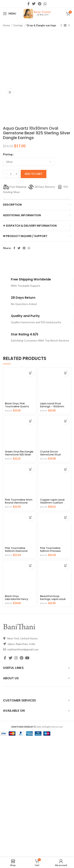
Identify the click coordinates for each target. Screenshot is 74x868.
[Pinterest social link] (40, 4)
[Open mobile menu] (10, 14)
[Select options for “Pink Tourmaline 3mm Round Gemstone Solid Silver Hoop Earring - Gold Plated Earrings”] (31, 469)
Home (7, 25)
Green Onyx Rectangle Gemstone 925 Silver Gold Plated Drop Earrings (19, 456)
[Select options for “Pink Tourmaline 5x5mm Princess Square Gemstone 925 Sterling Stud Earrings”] (66, 518)
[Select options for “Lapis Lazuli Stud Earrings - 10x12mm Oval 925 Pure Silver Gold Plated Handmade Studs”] (66, 373)
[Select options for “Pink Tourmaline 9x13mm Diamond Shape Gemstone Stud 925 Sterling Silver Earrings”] (31, 518)
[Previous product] (61, 26)
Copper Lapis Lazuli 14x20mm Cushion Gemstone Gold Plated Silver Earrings (53, 504)
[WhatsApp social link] (45, 4)
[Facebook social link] (29, 4)
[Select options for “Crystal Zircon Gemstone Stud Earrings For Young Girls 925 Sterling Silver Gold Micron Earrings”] (66, 421)
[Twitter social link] (34, 4)
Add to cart (34, 174)
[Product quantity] (11, 174)
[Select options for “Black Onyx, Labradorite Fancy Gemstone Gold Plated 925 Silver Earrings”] (31, 566)
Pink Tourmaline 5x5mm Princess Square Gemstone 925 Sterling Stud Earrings (54, 552)
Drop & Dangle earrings (41, 25)
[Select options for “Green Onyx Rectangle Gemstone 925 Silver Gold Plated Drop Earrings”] (31, 421)
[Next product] (69, 26)
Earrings (19, 25)
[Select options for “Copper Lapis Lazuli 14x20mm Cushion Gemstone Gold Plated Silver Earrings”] (66, 469)
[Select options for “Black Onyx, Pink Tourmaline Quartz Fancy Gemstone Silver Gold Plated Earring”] (31, 373)
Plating (8, 154)
